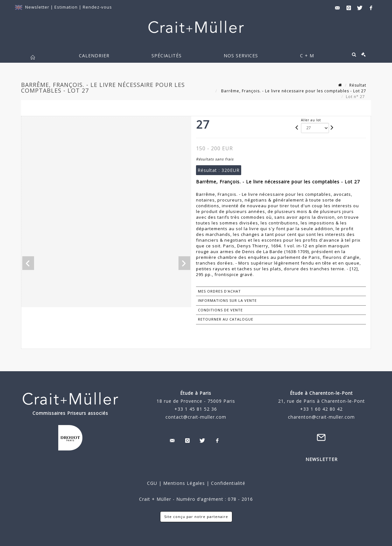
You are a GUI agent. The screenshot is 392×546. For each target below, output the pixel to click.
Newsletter (37, 7)
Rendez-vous (97, 7)
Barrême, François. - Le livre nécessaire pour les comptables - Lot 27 (293, 91)
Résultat (358, 85)
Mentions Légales (184, 483)
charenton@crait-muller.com (321, 417)
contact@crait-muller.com (196, 417)
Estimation (67, 7)
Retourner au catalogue (226, 319)
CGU (152, 483)
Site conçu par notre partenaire (196, 517)
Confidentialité (227, 483)
